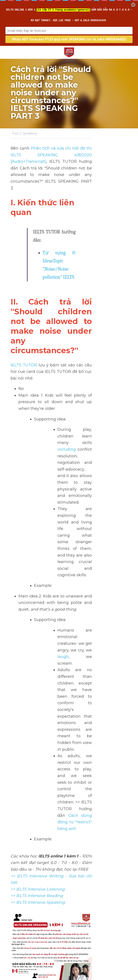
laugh (114, 449)
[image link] (69, 52)
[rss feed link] (125, 931)
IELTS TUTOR (24, 276)
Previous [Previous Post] (17, 899)
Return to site (23, 931)
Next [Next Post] (75, 899)
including (79, 334)
